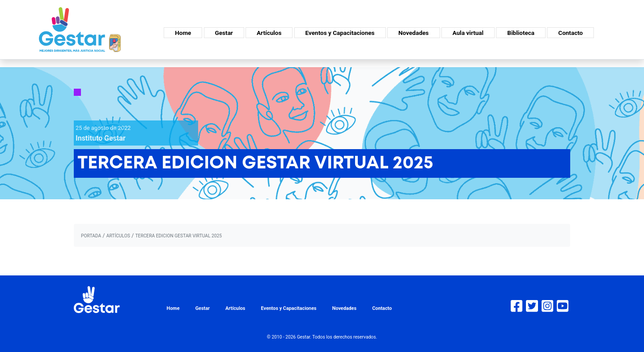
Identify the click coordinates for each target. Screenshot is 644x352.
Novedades (414, 33)
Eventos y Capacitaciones (340, 33)
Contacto (570, 33)
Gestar (224, 33)
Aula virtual (468, 33)
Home (183, 33)
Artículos (269, 33)
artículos (118, 236)
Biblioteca (521, 33)
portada (91, 236)
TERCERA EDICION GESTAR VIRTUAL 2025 (178, 236)
